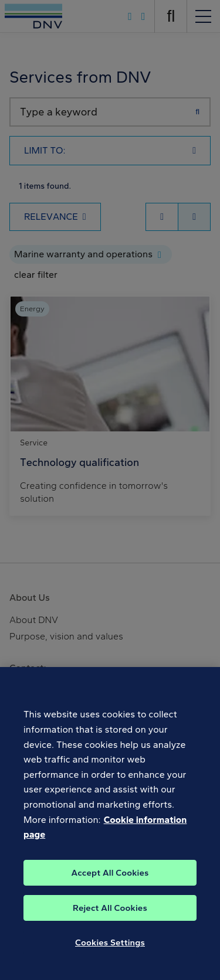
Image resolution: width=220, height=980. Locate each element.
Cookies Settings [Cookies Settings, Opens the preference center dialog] (110, 957)
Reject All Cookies (110, 922)
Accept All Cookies (110, 887)
